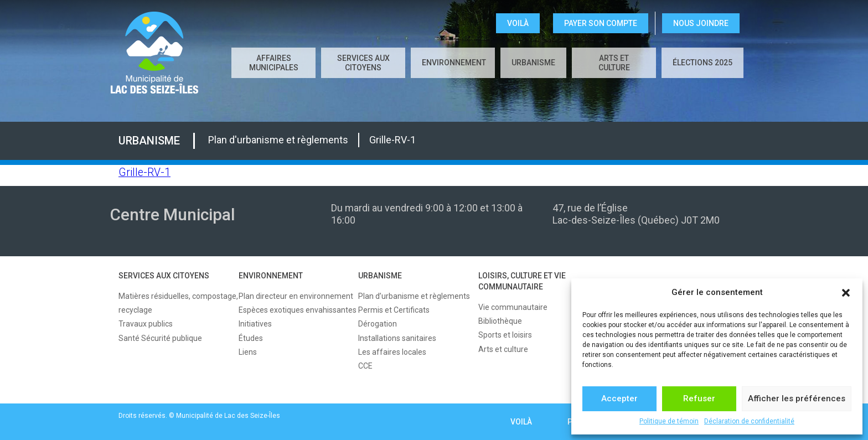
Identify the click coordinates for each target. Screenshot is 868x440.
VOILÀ (518, 23)
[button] (846, 293)
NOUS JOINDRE (701, 23)
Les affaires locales (392, 352)
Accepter (619, 398)
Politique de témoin (669, 421)
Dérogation (378, 324)
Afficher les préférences (797, 398)
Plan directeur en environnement (296, 296)
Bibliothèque (500, 321)
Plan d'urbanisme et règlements (278, 140)
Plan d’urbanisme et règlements (414, 296)
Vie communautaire (513, 307)
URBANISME (533, 63)
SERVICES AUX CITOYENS (363, 63)
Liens (248, 352)
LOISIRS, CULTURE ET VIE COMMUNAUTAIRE (522, 281)
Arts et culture (614, 63)
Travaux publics (146, 324)
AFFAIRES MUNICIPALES (274, 63)
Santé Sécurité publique (160, 338)
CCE (365, 366)
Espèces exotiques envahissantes (298, 310)
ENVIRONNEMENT (454, 63)
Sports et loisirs (505, 335)
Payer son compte (601, 23)
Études (251, 338)
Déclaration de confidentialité (749, 421)
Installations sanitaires (397, 338)
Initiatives (255, 324)
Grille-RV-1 (392, 140)
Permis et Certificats (394, 310)
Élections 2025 (702, 63)
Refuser (699, 398)
